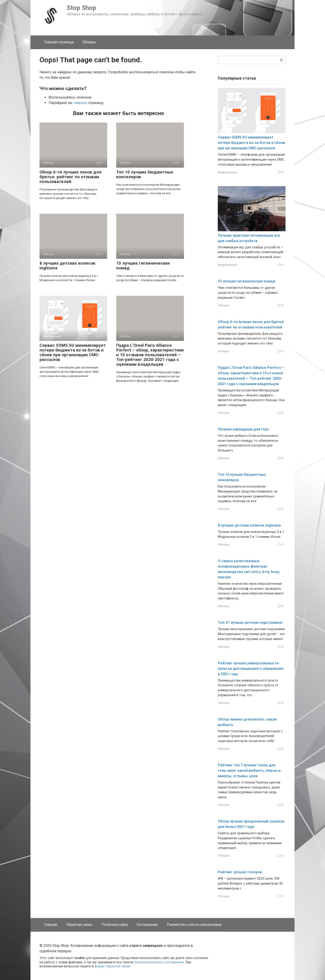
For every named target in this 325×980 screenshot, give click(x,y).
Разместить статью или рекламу (194, 925)
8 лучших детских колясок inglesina (67, 266)
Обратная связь (79, 925)
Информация (227, 172)
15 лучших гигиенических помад (143, 266)
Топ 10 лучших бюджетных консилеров (145, 174)
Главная (51, 925)
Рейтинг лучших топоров (240, 872)
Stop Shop (81, 8)
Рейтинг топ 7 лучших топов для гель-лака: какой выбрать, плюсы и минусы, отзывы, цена (249, 771)
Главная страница (59, 42)
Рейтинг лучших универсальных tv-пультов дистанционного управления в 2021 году (251, 669)
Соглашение (147, 925)
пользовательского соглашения (159, 962)
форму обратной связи (112, 966)
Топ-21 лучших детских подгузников (250, 623)
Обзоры (89, 42)
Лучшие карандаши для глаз (243, 429)
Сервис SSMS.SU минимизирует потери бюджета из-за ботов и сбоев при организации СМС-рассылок (73, 352)
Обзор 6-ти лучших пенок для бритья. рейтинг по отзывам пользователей (70, 177)
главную (80, 103)
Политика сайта (115, 925)
